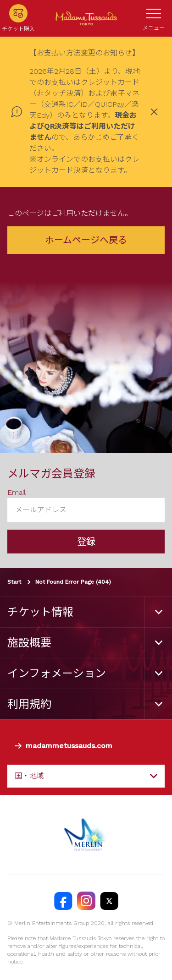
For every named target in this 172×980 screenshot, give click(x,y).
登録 (86, 542)
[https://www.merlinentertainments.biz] (86, 835)
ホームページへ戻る (86, 240)
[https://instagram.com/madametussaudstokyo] (86, 901)
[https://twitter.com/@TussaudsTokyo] (109, 901)
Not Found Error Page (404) (73, 582)
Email (17, 492)
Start (14, 582)
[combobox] (86, 776)
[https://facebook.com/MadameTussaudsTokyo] (63, 901)
